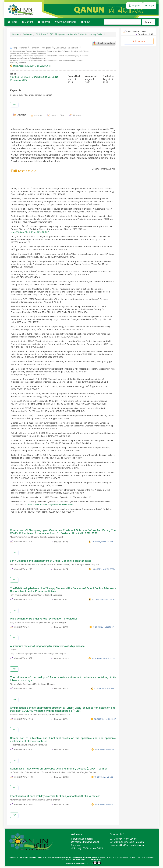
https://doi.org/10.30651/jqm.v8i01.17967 (32, 66)
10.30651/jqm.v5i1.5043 (105, 777)
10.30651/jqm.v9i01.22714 (104, 627)
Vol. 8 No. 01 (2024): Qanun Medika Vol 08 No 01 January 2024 (69, 34)
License (75, 115)
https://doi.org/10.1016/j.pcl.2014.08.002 (30, 232)
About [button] (87, 22)
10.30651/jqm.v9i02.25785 (104, 599)
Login (150, 5)
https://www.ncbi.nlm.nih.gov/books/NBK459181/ (51, 505)
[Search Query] (122, 22)
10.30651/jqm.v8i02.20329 (104, 658)
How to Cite (56, 115)
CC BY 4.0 (93, 863)
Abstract (20, 115)
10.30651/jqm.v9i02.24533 (104, 542)
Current (27, 22)
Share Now (139, 41)
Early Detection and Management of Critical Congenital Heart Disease (51, 561)
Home (12, 22)
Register (135, 5)
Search (149, 22)
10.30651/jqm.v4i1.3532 (105, 804)
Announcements (66, 22)
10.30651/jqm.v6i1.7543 (105, 749)
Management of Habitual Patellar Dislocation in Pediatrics (44, 619)
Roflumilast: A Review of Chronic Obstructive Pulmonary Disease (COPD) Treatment (59, 769)
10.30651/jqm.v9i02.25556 (104, 569)
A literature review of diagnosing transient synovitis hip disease (63, 648)
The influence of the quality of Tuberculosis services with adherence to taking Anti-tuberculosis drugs (63, 679)
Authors (37, 115)
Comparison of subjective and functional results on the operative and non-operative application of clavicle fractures (63, 740)
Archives (44, 22)
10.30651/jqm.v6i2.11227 (105, 719)
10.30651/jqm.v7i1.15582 (105, 689)
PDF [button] (14, 105)
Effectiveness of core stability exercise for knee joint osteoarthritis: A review (55, 796)
